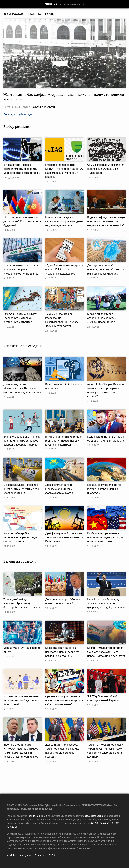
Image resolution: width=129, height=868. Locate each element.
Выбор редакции (14, 14)
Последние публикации (18, 114)
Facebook (40, 855)
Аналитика (35, 14)
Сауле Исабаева (94, 816)
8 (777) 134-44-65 (100, 823)
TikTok (52, 855)
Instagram (25, 855)
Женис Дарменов (37, 816)
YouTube (11, 855)
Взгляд (49, 14)
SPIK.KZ (51, 4)
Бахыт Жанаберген (43, 107)
